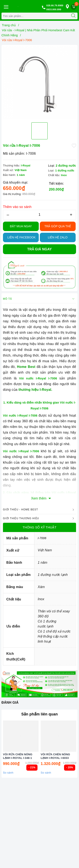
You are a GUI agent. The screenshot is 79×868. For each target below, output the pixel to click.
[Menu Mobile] (6, 6)
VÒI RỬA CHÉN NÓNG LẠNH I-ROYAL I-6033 (55, 762)
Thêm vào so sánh (17, 207)
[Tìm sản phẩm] (35, 16)
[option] (39, 83)
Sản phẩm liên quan (39, 714)
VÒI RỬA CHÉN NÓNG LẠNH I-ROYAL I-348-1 (18, 762)
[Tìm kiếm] (73, 16)
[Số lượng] (39, 215)
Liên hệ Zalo (58, 237)
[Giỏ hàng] (74, 7)
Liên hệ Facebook (21, 237)
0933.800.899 (54, 9)
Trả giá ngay (39, 249)
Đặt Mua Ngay (21, 226)
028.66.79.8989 (55, 5)
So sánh (8, 778)
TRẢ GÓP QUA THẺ (58, 226)
